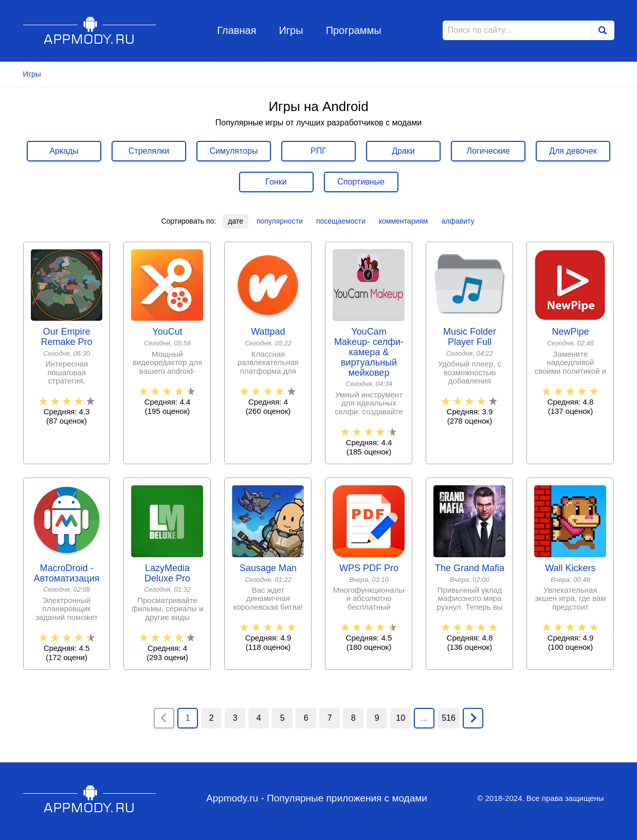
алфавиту (458, 221)
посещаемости (341, 221)
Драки (403, 151)
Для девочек (573, 151)
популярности (280, 221)
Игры (291, 30)
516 (449, 718)
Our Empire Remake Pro (66, 337)
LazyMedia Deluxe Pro (167, 573)
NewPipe (570, 332)
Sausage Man (268, 568)
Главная (236, 30)
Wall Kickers (570, 568)
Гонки (276, 182)
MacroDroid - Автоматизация (67, 573)
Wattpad (268, 332)
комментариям (404, 221)
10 (401, 718)
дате (235, 221)
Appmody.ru (90, 30)
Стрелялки (149, 151)
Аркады (64, 151)
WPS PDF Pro (369, 568)
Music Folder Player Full (470, 337)
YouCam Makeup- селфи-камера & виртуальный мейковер (369, 352)
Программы (354, 30)
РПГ (318, 151)
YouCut (167, 332)
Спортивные (361, 182)
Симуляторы (234, 151)
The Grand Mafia (470, 568)
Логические (488, 151)
